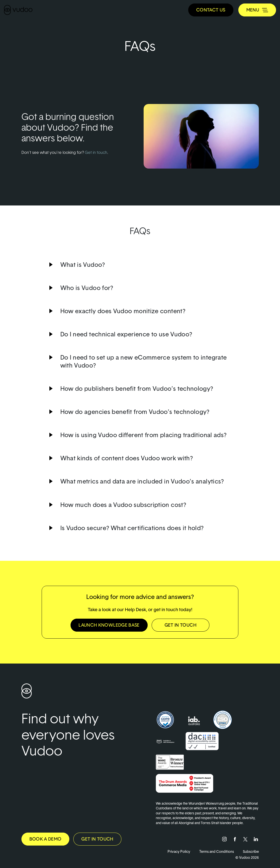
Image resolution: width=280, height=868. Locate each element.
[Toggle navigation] (257, 10)
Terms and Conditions (217, 851)
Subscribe (251, 851)
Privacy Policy (179, 851)
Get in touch (96, 152)
